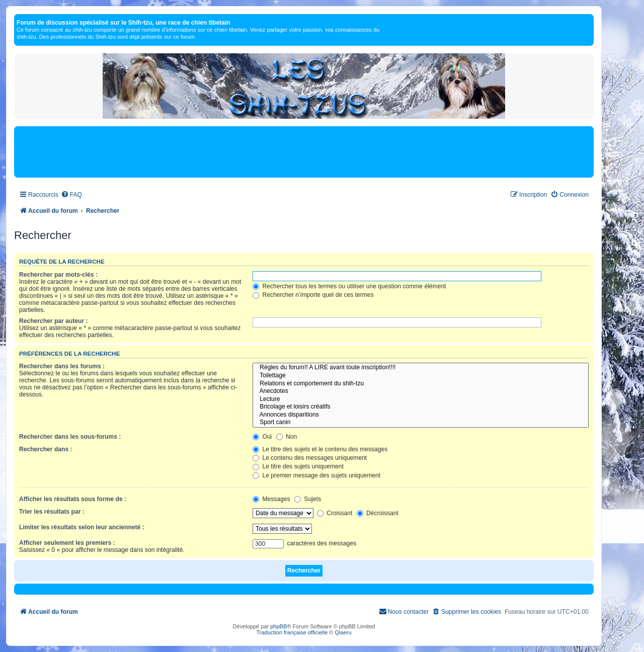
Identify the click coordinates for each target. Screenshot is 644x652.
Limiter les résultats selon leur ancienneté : (82, 527)
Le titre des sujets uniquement (298, 466)
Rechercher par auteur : (53, 321)
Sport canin (421, 423)
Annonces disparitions (421, 415)
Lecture (421, 399)
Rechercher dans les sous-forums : (70, 437)
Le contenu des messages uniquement (310, 458)
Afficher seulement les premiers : (67, 543)
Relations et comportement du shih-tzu (421, 384)
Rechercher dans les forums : (62, 366)
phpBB (278, 626)
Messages (271, 499)
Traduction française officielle (292, 632)
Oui (262, 437)
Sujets (308, 499)
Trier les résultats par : (52, 512)
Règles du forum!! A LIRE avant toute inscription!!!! (421, 368)
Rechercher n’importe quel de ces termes (313, 295)
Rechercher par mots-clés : (58, 275)
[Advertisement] (304, 151)
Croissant (335, 513)
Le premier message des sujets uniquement (316, 475)
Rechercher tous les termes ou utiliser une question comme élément (349, 286)
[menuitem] (71, 195)
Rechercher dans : (46, 449)
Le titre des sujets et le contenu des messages (320, 449)
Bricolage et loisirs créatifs (421, 407)
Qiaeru (343, 632)
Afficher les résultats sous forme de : (73, 499)
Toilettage (421, 376)
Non (287, 437)
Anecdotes (421, 391)
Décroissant (378, 513)
